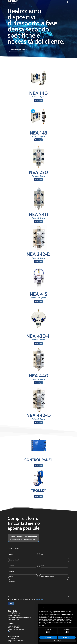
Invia (11, 604)
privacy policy (39, 599)
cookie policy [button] (51, 616)
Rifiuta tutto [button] (48, 637)
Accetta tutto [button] (67, 637)
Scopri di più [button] (58, 641)
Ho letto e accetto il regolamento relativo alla (26, 599)
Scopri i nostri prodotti (17, 50)
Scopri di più (39, 100)
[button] (75, 606)
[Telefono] (23, 566)
